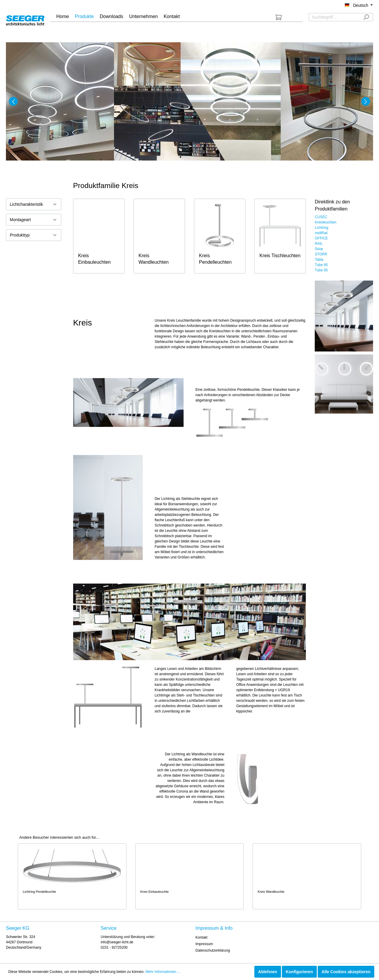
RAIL (319, 244)
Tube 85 (321, 265)
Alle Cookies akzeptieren (346, 972)
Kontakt (201, 937)
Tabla (319, 260)
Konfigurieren (299, 972)
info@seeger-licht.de (117, 942)
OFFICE (321, 238)
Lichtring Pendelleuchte (39, 892)
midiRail (321, 233)
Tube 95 (321, 270)
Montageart (34, 220)
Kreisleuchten (326, 222)
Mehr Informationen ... (163, 972)
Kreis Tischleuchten (280, 256)
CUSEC (321, 217)
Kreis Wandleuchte (271, 892)
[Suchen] (366, 17)
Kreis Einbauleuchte (155, 892)
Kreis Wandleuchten (154, 259)
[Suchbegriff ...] (334, 17)
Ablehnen (268, 972)
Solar (319, 249)
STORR (321, 254)
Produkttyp (34, 235)
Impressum (204, 944)
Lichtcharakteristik (34, 204)
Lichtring (321, 228)
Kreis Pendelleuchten (215, 259)
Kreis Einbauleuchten (94, 259)
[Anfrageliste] (279, 17)
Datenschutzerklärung (213, 950)
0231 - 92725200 (114, 947)
